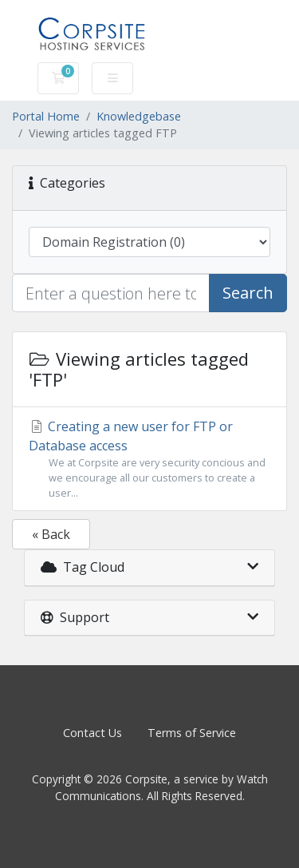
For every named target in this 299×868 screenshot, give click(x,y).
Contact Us (92, 733)
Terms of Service (192, 733)
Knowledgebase (139, 116)
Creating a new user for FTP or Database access (149, 460)
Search (248, 293)
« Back (51, 534)
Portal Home (46, 116)
